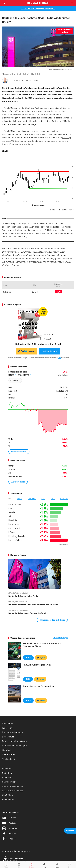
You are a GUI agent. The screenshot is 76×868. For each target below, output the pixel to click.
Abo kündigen (8, 759)
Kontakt (9, 817)
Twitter (9, 839)
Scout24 (12, 512)
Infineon (12, 532)
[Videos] (6, 865)
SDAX (53, 498)
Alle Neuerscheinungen (60, 638)
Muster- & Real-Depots (13, 786)
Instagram (10, 828)
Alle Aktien (7, 768)
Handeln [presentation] (70, 831)
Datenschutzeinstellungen (14, 745)
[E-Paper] (32, 865)
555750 (12, 375)
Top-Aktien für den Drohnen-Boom (39, 686)
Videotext (7, 750)
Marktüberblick (9, 782)
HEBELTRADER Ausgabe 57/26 (37, 665)
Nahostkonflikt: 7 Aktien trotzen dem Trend (38, 344)
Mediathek (7, 773)
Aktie (26, 74)
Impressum (7, 728)
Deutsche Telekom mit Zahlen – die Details (28, 613)
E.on (10, 508)
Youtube (9, 823)
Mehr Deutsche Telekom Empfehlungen (52, 620)
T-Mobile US (35, 74)
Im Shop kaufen (50, 351)
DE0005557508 (25, 375)
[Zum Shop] (19, 865)
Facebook (10, 833)
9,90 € (28, 679)
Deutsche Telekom (9, 74)
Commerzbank (14, 528)
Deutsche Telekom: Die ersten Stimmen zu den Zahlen (33, 605)
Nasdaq (20, 498)
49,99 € (28, 657)
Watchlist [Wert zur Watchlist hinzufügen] (16, 380)
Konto (59, 358)
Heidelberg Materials (17, 536)
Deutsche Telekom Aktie (18, 372)
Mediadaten (7, 723)
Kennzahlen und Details (19, 452)
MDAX (43, 498)
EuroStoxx (64, 498)
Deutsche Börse (15, 504)
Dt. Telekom (7, 292)
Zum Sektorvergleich (18, 482)
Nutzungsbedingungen (13, 732)
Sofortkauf (26, 351)
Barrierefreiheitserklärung (14, 741)
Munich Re (13, 520)
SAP (10, 516)
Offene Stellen (9, 754)
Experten (6, 777)
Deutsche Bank (14, 524)
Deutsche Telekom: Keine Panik (23, 596)
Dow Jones (32, 498)
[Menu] (73, 3)
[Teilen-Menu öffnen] (57, 865)
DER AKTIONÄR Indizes (13, 791)
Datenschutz (8, 737)
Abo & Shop (7, 795)
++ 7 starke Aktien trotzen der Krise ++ (38, 9)
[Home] (44, 865)
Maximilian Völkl (31, 80)
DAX (20, 74)
